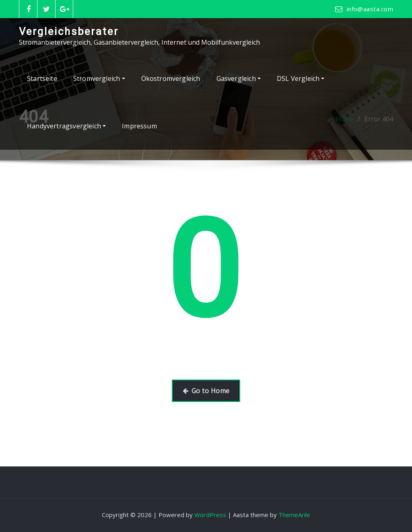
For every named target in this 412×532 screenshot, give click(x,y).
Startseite (42, 78)
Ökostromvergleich (171, 78)
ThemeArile (294, 515)
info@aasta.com (370, 9)
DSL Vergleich (301, 78)
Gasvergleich (239, 78)
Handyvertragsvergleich (66, 126)
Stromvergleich (99, 78)
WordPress (210, 515)
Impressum (139, 126)
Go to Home (206, 391)
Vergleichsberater (69, 31)
